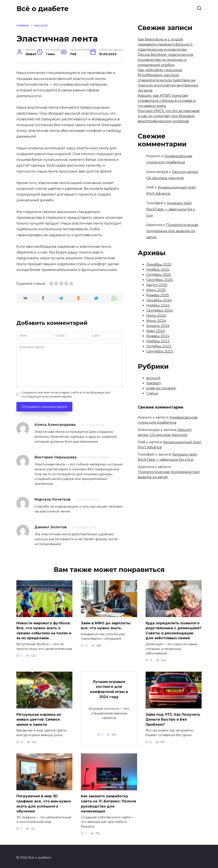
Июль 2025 (156, 290)
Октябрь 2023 (159, 346)
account (153, 378)
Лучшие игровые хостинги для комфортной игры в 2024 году (109, 688)
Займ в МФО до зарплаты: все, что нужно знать (106, 625)
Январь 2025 (158, 295)
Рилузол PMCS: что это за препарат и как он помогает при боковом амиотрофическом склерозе (169, 116)
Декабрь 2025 (159, 264)
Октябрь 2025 (159, 275)
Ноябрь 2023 (158, 341)
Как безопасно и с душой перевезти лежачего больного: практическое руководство (165, 44)
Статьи (152, 393)
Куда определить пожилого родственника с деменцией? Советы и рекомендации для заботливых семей (174, 630)
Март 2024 (156, 331)
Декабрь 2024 (159, 300)
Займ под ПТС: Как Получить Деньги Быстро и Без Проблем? (173, 718)
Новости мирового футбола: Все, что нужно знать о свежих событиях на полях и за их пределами (44, 630)
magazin (153, 383)
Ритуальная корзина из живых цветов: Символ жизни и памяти (39, 718)
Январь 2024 (158, 336)
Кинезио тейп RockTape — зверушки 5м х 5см (171, 209)
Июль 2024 (156, 316)
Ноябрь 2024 (158, 305)
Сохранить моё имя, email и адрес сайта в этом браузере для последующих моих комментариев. (66, 394)
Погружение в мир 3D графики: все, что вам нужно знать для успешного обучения (44, 801)
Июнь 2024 (156, 321)
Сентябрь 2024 (160, 310)
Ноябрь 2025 (158, 270)
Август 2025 (157, 285)
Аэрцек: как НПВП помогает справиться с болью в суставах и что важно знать (167, 101)
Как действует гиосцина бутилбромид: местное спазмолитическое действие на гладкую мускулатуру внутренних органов (168, 80)
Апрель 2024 (158, 326)
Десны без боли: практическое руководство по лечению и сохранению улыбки (166, 60)
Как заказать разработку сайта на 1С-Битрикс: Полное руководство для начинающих (109, 801)
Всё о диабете (42, 9)
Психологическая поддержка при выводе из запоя (172, 231)
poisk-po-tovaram (161, 388)
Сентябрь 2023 (160, 351)
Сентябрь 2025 (159, 280)
